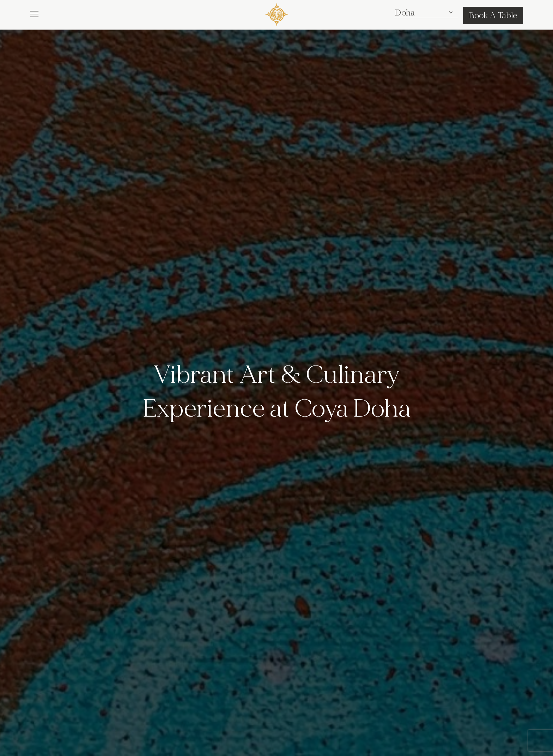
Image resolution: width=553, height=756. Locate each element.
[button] (34, 13)
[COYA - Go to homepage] (277, 13)
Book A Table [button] (493, 16)
